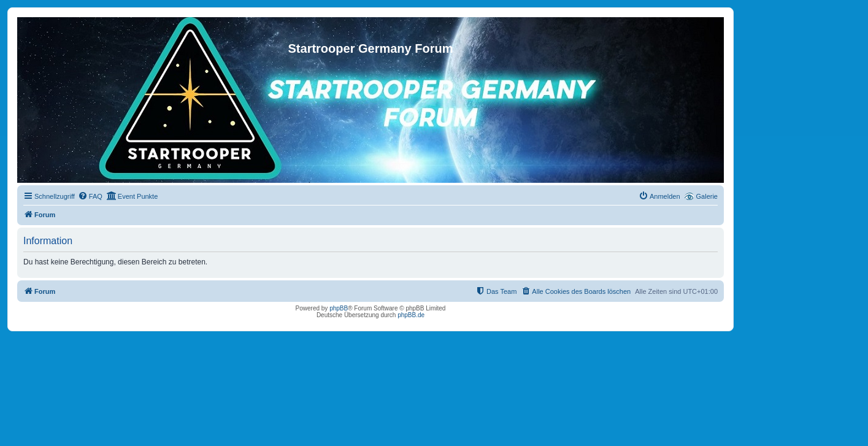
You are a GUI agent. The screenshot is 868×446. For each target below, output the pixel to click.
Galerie (707, 196)
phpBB (339, 308)
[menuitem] (90, 196)
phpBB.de (411, 315)
